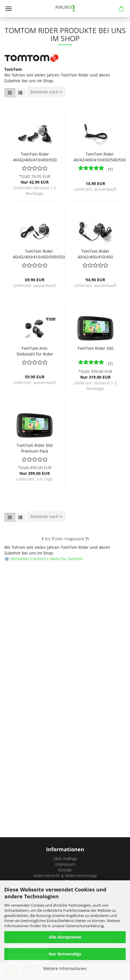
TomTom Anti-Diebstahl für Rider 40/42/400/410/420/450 (35, 351)
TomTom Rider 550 (95, 348)
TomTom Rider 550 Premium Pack (35, 448)
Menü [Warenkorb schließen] (9, 9)
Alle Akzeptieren (65, 937)
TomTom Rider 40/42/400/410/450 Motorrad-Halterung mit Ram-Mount (95, 253)
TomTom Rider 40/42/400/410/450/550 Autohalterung (35, 156)
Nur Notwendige (65, 954)
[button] (10, 93)
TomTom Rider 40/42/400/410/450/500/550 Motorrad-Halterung (39, 253)
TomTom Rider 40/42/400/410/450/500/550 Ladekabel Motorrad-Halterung (100, 156)
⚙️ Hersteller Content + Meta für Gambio (44, 559)
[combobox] (46, 92)
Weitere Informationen (65, 968)
